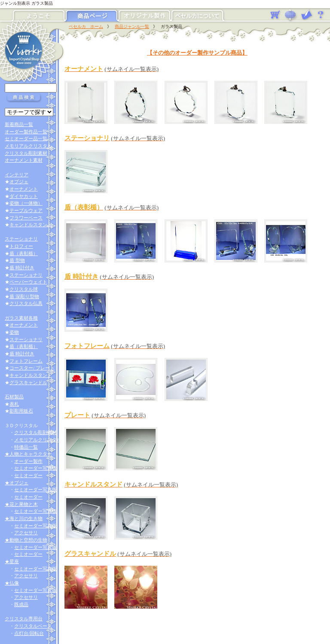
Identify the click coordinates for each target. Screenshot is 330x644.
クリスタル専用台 (24, 619)
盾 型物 (17, 260)
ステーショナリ (21, 239)
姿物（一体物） (26, 203)
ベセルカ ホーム (86, 26)
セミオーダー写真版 (35, 468)
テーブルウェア (26, 210)
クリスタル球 (24, 289)
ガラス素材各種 (21, 318)
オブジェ (19, 182)
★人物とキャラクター (28, 454)
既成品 (21, 604)
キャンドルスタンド (31, 225)
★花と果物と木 (21, 504)
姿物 (14, 332)
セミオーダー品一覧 (26, 139)
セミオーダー (28, 475)
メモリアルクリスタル (28, 146)
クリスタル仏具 (26, 303)
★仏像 (12, 583)
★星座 (12, 561)
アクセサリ (26, 533)
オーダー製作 (28, 461)
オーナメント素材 (24, 160)
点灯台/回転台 (29, 633)
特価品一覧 (26, 447)
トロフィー (21, 246)
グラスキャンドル (28, 382)
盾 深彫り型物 (24, 296)
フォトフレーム (26, 361)
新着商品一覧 (19, 124)
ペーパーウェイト (28, 282)
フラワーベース (26, 218)
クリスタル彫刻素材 (26, 153)
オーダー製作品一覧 (26, 132)
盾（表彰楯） (24, 253)
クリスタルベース (33, 626)
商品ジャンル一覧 (132, 26)
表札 (14, 404)
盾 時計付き (22, 268)
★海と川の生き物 (24, 518)
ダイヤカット (24, 196)
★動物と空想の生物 (26, 540)
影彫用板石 (21, 411)
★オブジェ (17, 483)
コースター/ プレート (32, 368)
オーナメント (24, 189)
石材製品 (14, 397)
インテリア (17, 175)
